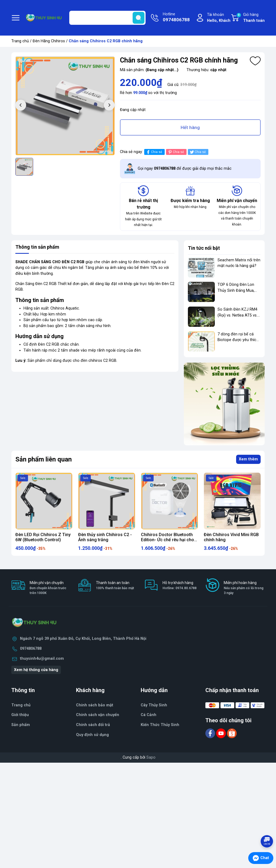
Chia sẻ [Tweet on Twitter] (197, 152)
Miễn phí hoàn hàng (244, 588)
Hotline (176, 18)
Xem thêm (248, 459)
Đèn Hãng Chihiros (49, 41)
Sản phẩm (21, 725)
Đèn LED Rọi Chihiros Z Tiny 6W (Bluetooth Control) (43, 537)
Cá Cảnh (149, 715)
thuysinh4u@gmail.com (42, 659)
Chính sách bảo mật (95, 705)
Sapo (151, 757)
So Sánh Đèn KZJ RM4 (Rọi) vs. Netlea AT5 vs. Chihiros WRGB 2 (237, 315)
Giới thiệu (20, 715)
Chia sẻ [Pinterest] (176, 152)
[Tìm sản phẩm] (107, 18)
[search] (139, 18)
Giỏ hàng (250, 18)
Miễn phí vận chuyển (50, 588)
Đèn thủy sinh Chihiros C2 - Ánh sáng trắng (105, 537)
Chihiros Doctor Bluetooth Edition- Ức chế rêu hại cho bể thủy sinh (168, 540)
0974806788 (31, 649)
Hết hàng (190, 127)
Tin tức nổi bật (204, 248)
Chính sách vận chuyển (98, 715)
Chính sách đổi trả (93, 725)
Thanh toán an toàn (115, 586)
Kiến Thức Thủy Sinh (160, 725)
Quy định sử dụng (92, 735)
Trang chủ (20, 41)
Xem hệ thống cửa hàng (36, 670)
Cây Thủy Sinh (154, 705)
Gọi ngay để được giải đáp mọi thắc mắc (185, 169)
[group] (65, 106)
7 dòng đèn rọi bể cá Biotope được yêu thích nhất (238, 340)
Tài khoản (219, 18)
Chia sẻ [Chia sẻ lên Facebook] (154, 152)
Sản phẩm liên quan (44, 459)
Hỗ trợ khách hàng (180, 586)
